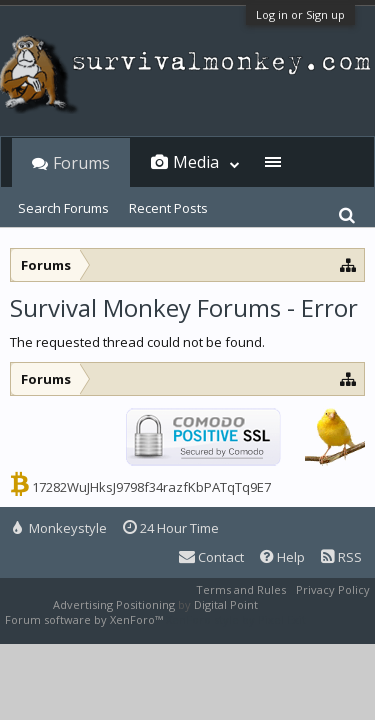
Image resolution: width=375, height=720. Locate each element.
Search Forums (63, 208)
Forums (81, 163)
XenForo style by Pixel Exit (236, 619)
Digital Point (226, 604)
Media (196, 162)
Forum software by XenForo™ (85, 619)
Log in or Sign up (300, 14)
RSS (341, 557)
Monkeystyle (60, 528)
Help (282, 557)
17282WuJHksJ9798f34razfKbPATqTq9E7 (151, 487)
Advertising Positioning (114, 604)
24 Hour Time (171, 528)
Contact (211, 557)
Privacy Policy (333, 589)
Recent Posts (168, 208)
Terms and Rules (241, 589)
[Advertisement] (187, 354)
